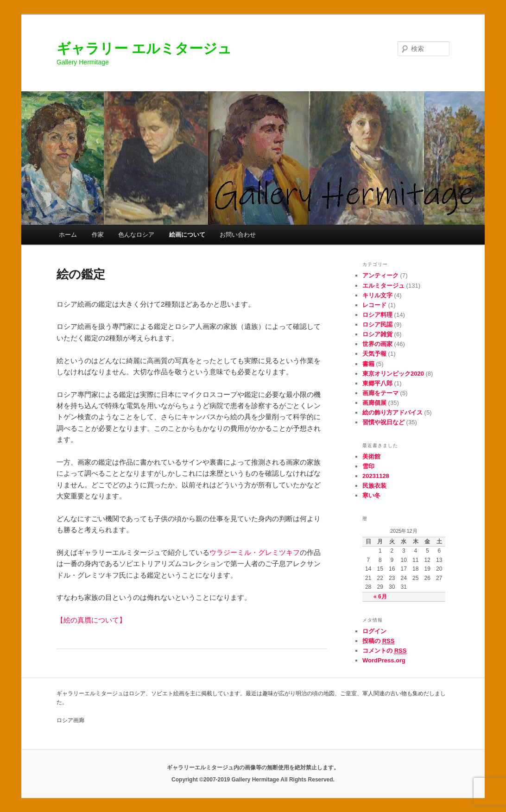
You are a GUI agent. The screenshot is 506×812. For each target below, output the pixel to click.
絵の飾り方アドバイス (392, 412)
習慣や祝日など (383, 422)
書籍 (368, 364)
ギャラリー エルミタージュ (144, 48)
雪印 (368, 466)
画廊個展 (374, 403)
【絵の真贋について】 (91, 620)
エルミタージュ (383, 286)
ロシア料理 (377, 315)
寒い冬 (371, 495)
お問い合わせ (238, 235)
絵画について (187, 235)
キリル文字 (377, 295)
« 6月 (380, 597)
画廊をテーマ (380, 393)
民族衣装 (374, 486)
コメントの (384, 651)
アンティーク (380, 275)
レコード (374, 305)
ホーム (68, 235)
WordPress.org (384, 660)
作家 (98, 235)
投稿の (378, 641)
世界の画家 (377, 344)
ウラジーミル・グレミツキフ (255, 552)
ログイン (374, 631)
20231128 (376, 476)
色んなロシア (136, 235)
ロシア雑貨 (377, 334)
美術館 (371, 456)
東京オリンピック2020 (393, 374)
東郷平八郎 (377, 383)
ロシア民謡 (377, 324)
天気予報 (374, 354)
